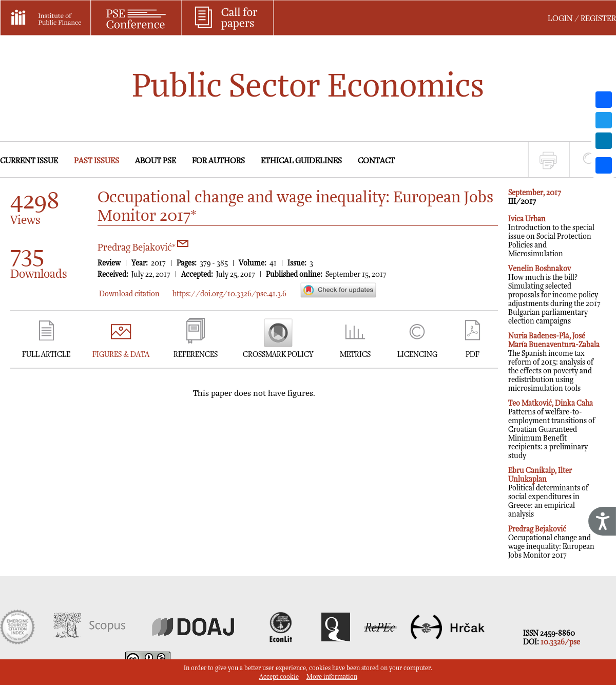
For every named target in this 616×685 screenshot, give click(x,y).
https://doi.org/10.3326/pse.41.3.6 (229, 294)
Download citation (129, 294)
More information (332, 677)
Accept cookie (279, 677)
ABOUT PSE (156, 161)
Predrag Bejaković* (143, 248)
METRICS (355, 355)
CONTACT (376, 161)
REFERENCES (196, 355)
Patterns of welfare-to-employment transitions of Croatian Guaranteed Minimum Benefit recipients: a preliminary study (552, 430)
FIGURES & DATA (121, 355)
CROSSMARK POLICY (278, 355)
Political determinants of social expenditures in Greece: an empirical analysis (548, 492)
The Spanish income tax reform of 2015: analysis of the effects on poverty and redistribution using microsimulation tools (554, 362)
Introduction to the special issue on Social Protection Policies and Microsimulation (551, 236)
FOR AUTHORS (218, 161)
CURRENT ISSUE (29, 161)
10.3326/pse (560, 642)
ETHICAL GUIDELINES (301, 161)
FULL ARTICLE (46, 355)
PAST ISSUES (97, 161)
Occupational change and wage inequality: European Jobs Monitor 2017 (551, 542)
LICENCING (417, 355)
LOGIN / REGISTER (582, 19)
